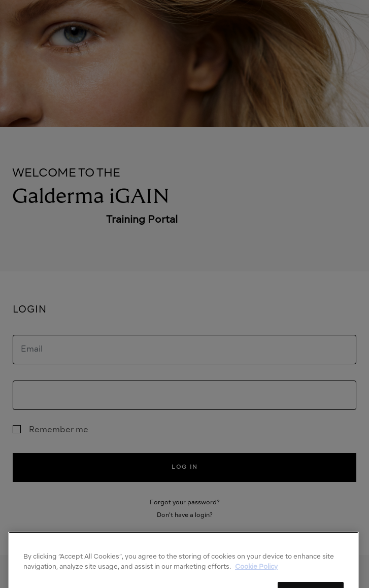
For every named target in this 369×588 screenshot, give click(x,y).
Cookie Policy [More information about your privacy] (256, 576)
